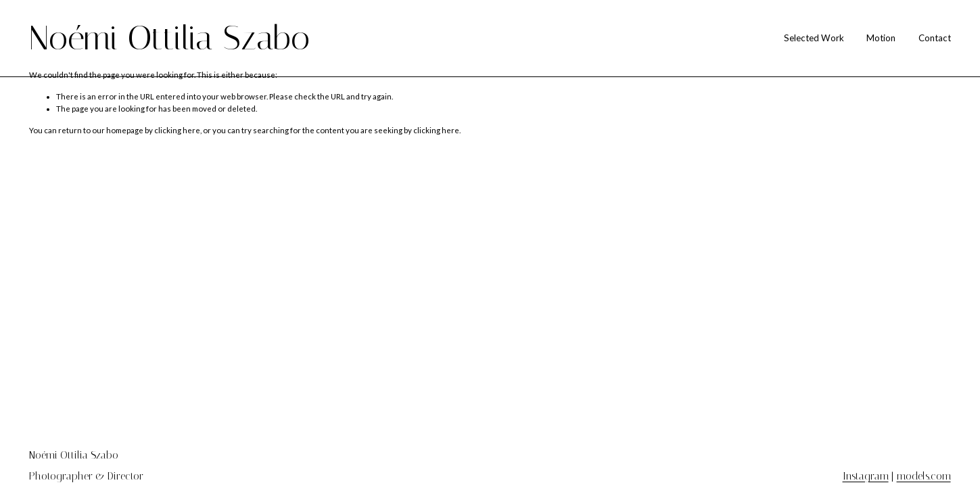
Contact (935, 38)
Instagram (866, 477)
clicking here (177, 130)
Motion (881, 38)
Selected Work (814, 38)
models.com (924, 477)
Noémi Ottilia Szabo (169, 38)
